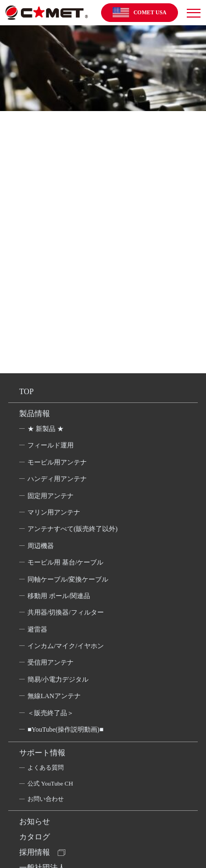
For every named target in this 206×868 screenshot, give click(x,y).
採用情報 (35, 852)
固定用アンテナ (51, 496)
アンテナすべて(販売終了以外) (73, 529)
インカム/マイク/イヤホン (66, 646)
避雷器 (37, 629)
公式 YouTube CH (50, 783)
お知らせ (35, 822)
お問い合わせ (46, 799)
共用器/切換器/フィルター (66, 612)
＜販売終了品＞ (51, 713)
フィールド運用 (51, 445)
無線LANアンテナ (54, 696)
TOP (26, 392)
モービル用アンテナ (57, 462)
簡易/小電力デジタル (58, 679)
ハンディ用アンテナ (57, 479)
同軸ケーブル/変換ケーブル (68, 579)
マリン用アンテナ (54, 512)
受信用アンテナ (51, 662)
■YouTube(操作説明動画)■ (65, 729)
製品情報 (35, 414)
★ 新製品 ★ (46, 429)
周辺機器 (41, 546)
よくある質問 (46, 767)
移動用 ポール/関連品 (59, 596)
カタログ (35, 837)
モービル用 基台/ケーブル (65, 562)
